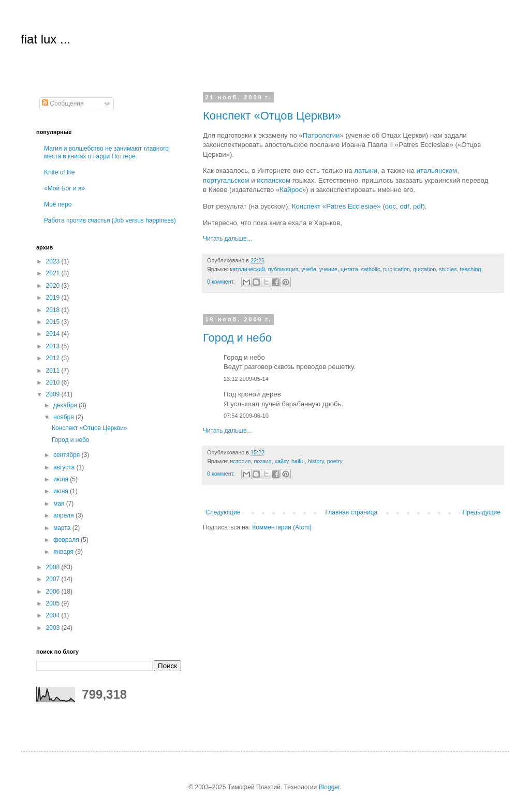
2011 (54, 371)
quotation (424, 269)
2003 (54, 628)
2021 (54, 273)
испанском (274, 180)
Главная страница (352, 512)
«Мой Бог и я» (64, 188)
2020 (54, 286)
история (240, 461)
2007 (54, 579)
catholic (371, 269)
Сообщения (63, 104)
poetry (335, 461)
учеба (309, 269)
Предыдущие (481, 512)
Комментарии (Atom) (282, 527)
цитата (349, 269)
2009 (54, 394)
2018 (54, 310)
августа (65, 467)
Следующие (223, 512)
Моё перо (58, 204)
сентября (68, 455)
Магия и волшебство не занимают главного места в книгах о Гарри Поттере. (106, 152)
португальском (226, 180)
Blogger (329, 787)
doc (391, 206)
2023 (54, 261)
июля (62, 479)
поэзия (262, 461)
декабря (66, 405)
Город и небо (237, 338)
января (64, 552)
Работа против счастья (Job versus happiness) (110, 220)
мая (60, 504)
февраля (67, 540)
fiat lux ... (46, 39)
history (316, 461)
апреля (64, 515)
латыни (366, 171)
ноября (64, 417)
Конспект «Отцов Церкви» (272, 116)
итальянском (437, 171)
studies (448, 269)
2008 (54, 567)
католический (247, 269)
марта (63, 528)
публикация (283, 269)
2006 (54, 592)
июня (62, 491)
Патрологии (321, 135)
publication (396, 269)
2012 (54, 358)
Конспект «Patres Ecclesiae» (336, 206)
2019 (54, 298)
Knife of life (59, 172)
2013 (54, 346)
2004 (54, 615)
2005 (54, 603)
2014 (54, 334)
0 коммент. (221, 282)
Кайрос (291, 190)
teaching (471, 269)
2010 (54, 382)
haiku (298, 461)
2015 (54, 322)
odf (404, 206)
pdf (418, 206)
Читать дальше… (228, 239)
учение (328, 269)
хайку (281, 461)
